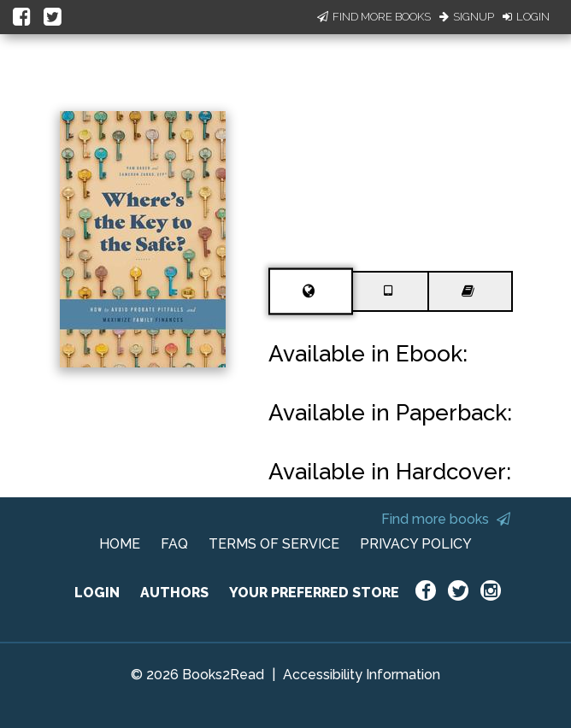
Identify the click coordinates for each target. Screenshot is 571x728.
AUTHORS (174, 593)
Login (526, 17)
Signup (467, 17)
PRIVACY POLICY (416, 544)
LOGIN (97, 593)
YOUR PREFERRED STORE (314, 593)
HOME (120, 544)
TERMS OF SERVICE (274, 544)
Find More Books (374, 17)
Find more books (446, 519)
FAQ (174, 544)
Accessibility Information (362, 675)
